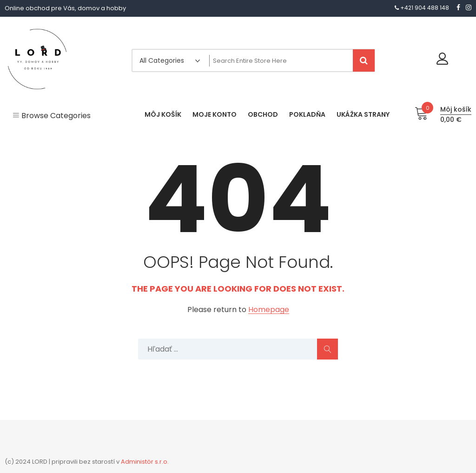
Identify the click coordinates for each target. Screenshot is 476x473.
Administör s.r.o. (145, 462)
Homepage (269, 310)
